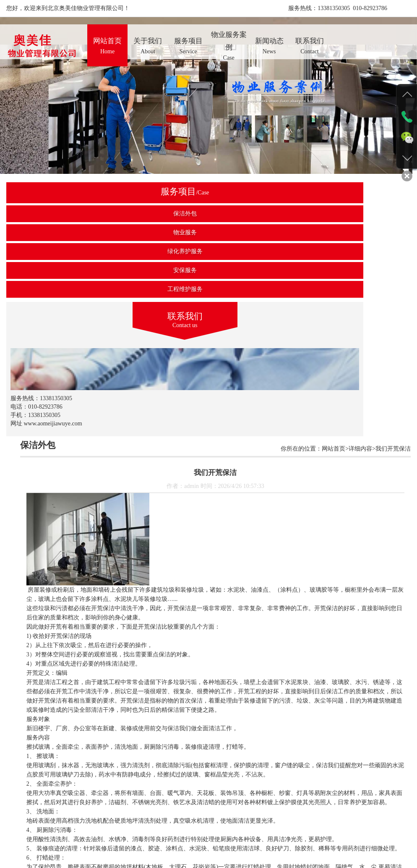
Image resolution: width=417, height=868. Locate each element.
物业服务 (49, 232)
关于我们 (132, 838)
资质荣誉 (223, 838)
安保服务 (49, 270)
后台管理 (314, 838)
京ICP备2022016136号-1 (293, 847)
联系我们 (284, 838)
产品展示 (162, 838)
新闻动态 (253, 838)
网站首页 (102, 838)
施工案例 (193, 838)
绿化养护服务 (49, 251)
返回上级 (255, 801)
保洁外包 (49, 214)
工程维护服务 (49, 289)
